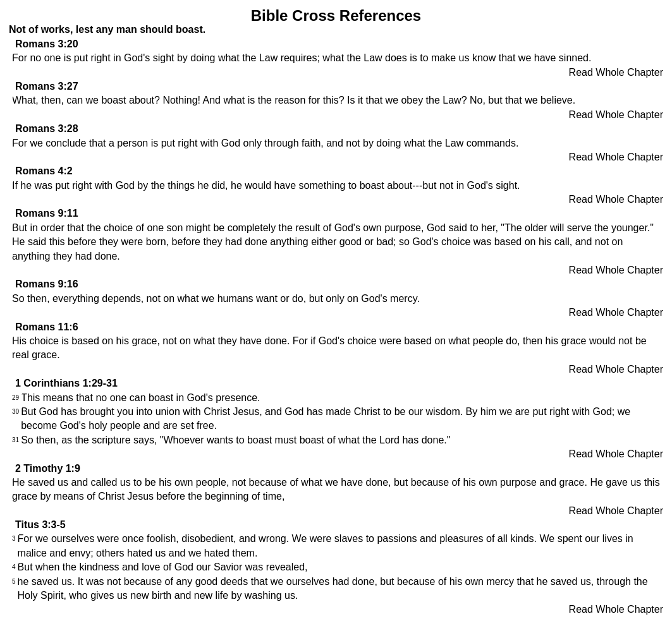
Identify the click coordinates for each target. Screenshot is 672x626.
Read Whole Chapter (616, 72)
